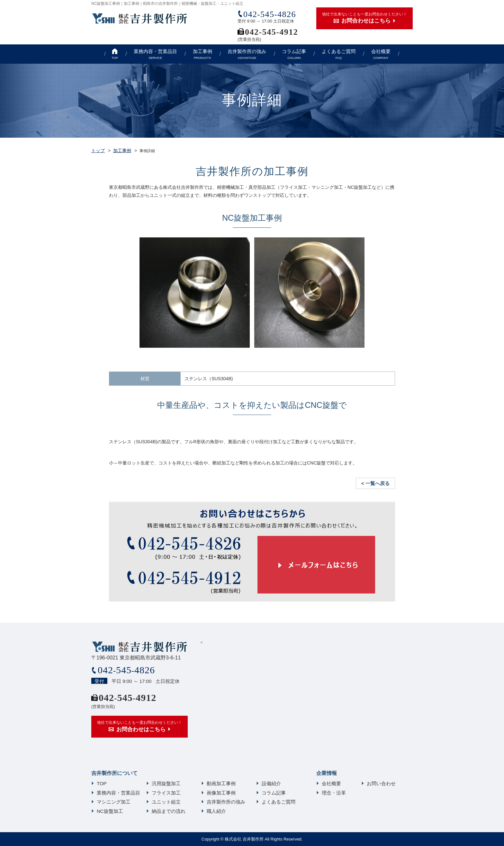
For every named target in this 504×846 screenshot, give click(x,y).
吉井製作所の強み (247, 54)
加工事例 (203, 54)
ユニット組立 (166, 802)
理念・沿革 (334, 793)
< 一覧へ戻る (375, 483)
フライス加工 (166, 793)
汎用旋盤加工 (166, 783)
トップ (98, 151)
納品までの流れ (169, 811)
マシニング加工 (114, 802)
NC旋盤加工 (110, 811)
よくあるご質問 (339, 54)
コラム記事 (294, 54)
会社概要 (381, 54)
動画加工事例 (221, 783)
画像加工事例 (221, 793)
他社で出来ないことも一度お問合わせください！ (364, 18)
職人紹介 (216, 811)
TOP (115, 58)
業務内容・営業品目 (155, 54)
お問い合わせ (381, 783)
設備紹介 (271, 783)
